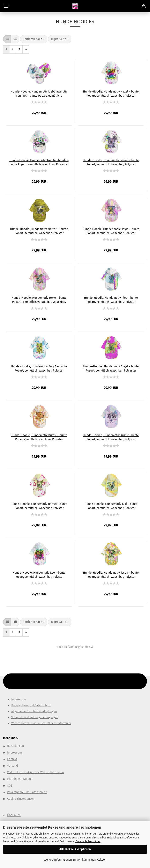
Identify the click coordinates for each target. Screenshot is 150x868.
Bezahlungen (16, 746)
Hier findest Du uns (20, 779)
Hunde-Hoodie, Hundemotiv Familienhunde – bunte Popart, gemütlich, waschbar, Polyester (39, 162)
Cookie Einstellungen (21, 799)
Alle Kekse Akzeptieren (75, 849)
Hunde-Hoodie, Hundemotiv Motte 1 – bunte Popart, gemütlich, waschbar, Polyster (39, 231)
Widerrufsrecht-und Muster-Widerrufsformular (41, 723)
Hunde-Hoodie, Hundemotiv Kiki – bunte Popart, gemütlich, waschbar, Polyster (111, 506)
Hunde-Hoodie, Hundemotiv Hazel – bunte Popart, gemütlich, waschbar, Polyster (111, 93)
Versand (13, 766)
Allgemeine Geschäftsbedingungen (34, 711)
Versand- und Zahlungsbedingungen (35, 717)
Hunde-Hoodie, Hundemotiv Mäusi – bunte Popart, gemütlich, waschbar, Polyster (111, 162)
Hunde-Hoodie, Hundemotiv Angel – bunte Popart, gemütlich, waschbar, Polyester (111, 368)
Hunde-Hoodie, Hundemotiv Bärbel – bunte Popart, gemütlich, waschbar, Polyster (39, 506)
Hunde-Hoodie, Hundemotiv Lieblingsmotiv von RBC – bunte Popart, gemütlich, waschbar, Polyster (39, 93)
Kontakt (12, 759)
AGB (10, 786)
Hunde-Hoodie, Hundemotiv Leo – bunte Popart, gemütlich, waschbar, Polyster (39, 574)
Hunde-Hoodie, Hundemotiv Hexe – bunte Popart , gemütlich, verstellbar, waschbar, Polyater (39, 300)
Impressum (19, 699)
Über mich (14, 815)
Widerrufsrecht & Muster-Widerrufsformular (36, 772)
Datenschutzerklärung (88, 841)
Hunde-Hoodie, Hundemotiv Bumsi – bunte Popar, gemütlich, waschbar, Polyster (39, 437)
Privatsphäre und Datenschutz (31, 705)
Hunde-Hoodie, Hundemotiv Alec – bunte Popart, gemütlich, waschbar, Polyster (111, 300)
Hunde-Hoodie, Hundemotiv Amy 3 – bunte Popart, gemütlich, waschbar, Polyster (39, 368)
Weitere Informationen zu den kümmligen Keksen (75, 860)
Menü (6, 6)
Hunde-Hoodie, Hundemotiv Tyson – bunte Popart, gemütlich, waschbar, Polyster (111, 574)
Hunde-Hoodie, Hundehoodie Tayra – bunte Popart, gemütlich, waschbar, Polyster (111, 231)
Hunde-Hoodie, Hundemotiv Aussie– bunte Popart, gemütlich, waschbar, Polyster (111, 437)
